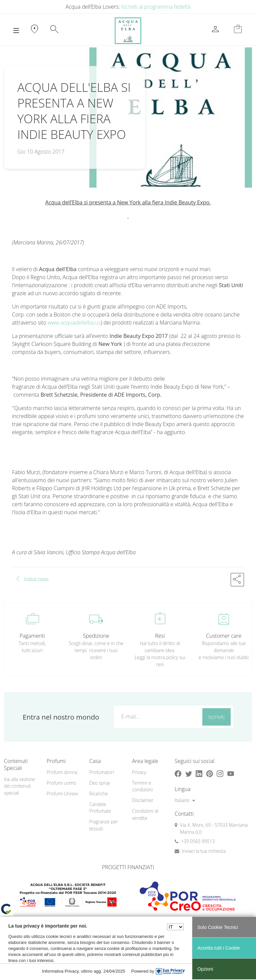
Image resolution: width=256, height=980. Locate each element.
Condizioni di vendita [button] (145, 814)
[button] (237, 580)
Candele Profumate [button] (100, 808)
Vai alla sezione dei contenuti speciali (19, 786)
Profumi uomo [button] (61, 783)
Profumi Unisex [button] (62, 794)
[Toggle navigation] (16, 31)
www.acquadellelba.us (74, 323)
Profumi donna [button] (62, 772)
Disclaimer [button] (143, 800)
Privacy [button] (139, 772)
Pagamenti (32, 636)
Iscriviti (216, 717)
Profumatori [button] (102, 772)
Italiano (182, 800)
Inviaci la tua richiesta (204, 851)
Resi (160, 636)
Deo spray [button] (100, 783)
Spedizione (96, 636)
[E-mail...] (157, 717)
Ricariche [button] (99, 794)
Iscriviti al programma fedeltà (156, 7)
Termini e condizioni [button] (142, 786)
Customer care (224, 636)
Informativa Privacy (60, 971)
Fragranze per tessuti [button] (104, 825)
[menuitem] (64, 772)
